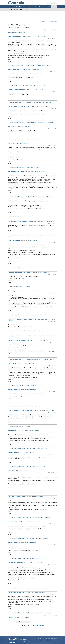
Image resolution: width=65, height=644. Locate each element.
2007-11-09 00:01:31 (52, 274)
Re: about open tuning (14, 291)
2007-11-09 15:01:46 (52, 223)
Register (22, 9)
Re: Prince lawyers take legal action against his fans (22, 221)
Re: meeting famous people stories (18, 592)
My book (38, 7)
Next (55, 30)
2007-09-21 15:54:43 (52, 455)
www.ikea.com (33, 250)
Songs (15, 7)
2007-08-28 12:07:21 (52, 594)
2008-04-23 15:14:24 (52, 39)
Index (11, 9)
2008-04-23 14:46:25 (52, 72)
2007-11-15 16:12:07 (52, 108)
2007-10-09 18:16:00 (52, 343)
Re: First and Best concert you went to (19, 37)
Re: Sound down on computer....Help (18, 171)
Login (28, 9)
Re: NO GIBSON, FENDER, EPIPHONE (18, 70)
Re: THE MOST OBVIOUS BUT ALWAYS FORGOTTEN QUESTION (25, 319)
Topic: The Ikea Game (14, 241)
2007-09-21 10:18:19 (52, 545)
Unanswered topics (53, 22)
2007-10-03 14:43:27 (52, 365)
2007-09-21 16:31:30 (52, 432)
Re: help (10, 127)
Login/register (53, 3)
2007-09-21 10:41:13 (52, 473)
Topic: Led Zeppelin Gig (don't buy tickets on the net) (23, 410)
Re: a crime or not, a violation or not (18, 90)
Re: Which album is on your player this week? (20, 341)
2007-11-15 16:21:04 (52, 92)
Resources (47, 7)
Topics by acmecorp (12, 32)
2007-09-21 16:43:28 (52, 412)
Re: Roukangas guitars (14, 430)
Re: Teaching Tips (13, 471)
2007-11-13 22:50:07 (52, 129)
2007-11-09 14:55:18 (52, 243)
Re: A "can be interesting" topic (17, 496)
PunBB (26, 625)
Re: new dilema (12, 363)
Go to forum (17, 65)
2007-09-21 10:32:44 (52, 498)
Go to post (49, 65)
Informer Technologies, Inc (40, 625)
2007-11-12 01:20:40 (52, 174)
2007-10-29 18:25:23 (52, 293)
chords (55, 640)
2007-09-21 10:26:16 (52, 524)
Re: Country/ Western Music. (16, 563)
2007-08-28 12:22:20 (52, 565)
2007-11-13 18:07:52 (52, 145)
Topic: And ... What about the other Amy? (19, 201)
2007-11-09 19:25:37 (52, 203)
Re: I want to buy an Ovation (16, 522)
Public (29, 7)
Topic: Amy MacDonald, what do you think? (20, 272)
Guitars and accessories (31, 390)
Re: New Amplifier (13, 390)
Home (11, 7)
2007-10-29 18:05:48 (52, 321)
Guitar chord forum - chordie (14, 28)
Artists (21, 7)
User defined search (21, 32)
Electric (37, 70)
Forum (54, 7)
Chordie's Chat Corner (42, 37)
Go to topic (36, 65)
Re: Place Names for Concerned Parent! (19, 106)
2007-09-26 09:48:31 (52, 392)
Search (16, 9)
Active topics (44, 22)
